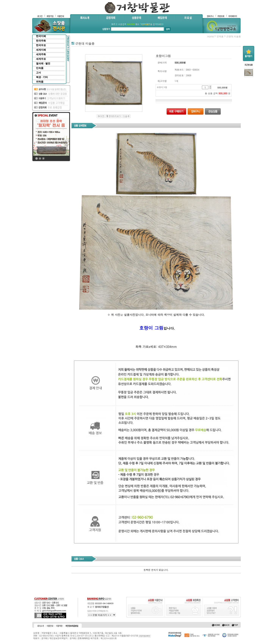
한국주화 (41, 41)
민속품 (40, 68)
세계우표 (41, 59)
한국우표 (41, 45)
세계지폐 (41, 50)
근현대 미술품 (234, 36)
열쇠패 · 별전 (43, 63)
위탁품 (40, 82)
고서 (38, 73)
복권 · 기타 (42, 77)
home (210, 36)
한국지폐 (41, 36)
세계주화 (41, 54)
